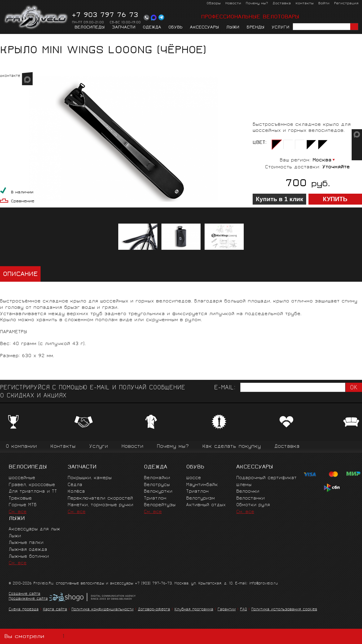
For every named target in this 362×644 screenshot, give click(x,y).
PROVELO (36, 18)
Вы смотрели (36, 636)
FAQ (243, 610)
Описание (20, 275)
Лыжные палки (26, 543)
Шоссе (194, 478)
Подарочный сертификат (266, 478)
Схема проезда (24, 610)
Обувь (176, 28)
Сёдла (75, 485)
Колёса (76, 492)
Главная (9, 39)
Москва (322, 160)
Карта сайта (55, 610)
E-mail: (225, 388)
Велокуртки (158, 492)
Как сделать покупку (232, 447)
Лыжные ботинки (29, 557)
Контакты (305, 4)
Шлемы (244, 485)
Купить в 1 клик (280, 199)
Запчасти (124, 28)
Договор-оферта (154, 610)
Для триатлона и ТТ (33, 492)
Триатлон (155, 499)
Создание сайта (24, 594)
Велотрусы (157, 485)
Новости (233, 4)
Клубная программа (194, 610)
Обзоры (214, 4)
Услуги (281, 28)
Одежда (152, 28)
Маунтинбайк (202, 485)
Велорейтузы (160, 505)
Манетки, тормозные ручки (100, 505)
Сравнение (23, 202)
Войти (324, 4)
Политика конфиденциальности (102, 610)
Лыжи (233, 28)
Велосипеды (90, 28)
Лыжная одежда (28, 550)
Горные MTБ (23, 505)
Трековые (20, 499)
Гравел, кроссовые (32, 485)
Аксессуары (204, 28)
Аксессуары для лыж (34, 529)
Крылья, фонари (71, 39)
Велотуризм (201, 499)
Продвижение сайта (28, 599)
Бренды (256, 28)
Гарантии (227, 610)
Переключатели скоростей (100, 499)
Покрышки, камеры (90, 478)
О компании (21, 447)
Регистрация (346, 4)
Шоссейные (22, 478)
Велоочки (248, 492)
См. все (18, 512)
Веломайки (157, 478)
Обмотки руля (253, 505)
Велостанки (250, 499)
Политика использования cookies (284, 610)
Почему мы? (257, 4)
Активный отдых (206, 505)
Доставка (282, 4)
